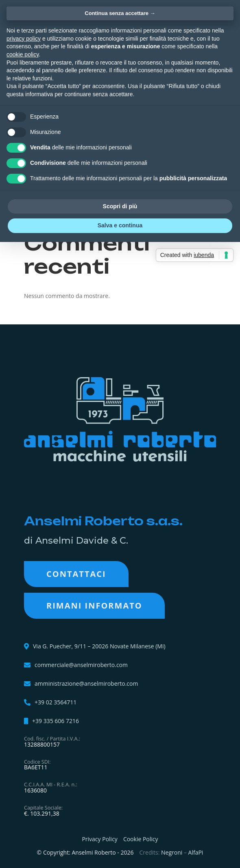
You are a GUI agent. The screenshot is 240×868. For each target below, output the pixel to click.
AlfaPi (196, 852)
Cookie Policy (141, 839)
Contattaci (76, 574)
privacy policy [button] (24, 39)
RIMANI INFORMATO (94, 606)
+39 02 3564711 (56, 702)
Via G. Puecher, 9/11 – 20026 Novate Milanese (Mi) (99, 646)
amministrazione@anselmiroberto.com (86, 684)
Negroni (172, 852)
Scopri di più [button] (120, 206)
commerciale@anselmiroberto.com (81, 665)
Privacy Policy (99, 839)
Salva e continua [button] (120, 225)
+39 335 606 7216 (56, 721)
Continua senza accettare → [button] (120, 13)
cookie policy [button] (23, 54)
